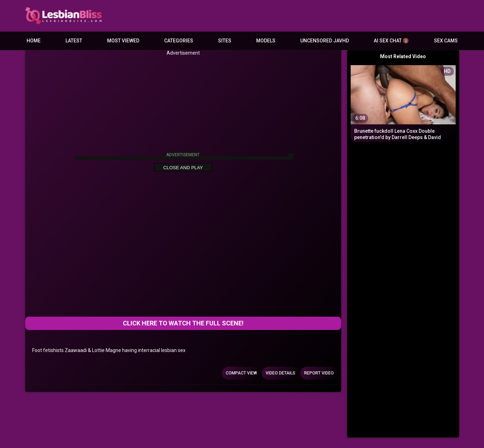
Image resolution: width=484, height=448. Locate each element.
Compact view (241, 373)
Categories (179, 41)
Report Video (319, 373)
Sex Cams (446, 41)
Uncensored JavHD (325, 41)
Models (266, 41)
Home (34, 41)
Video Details (280, 373)
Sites (225, 41)
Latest (74, 41)
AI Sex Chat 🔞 (391, 41)
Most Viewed (123, 41)
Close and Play (183, 168)
